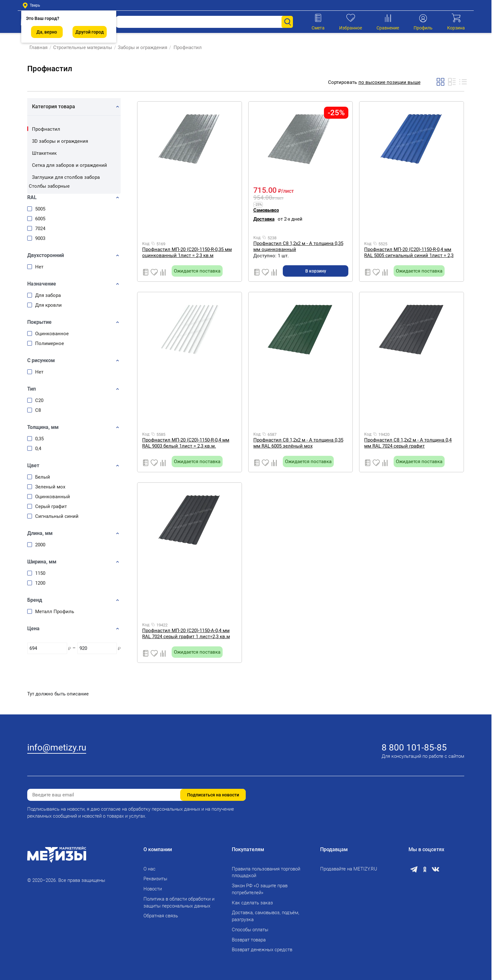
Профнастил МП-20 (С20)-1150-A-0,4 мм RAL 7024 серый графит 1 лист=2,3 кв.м (186, 634)
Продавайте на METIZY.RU (349, 869)
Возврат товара (249, 940)
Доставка (264, 219)
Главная (36, 47)
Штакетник (44, 153)
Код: (146, 244)
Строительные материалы (80, 47)
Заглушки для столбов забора (66, 177)
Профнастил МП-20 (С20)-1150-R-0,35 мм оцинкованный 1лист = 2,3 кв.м (187, 252)
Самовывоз (266, 210)
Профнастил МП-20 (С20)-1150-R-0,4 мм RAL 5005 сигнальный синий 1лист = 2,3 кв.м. (409, 252)
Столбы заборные (49, 186)
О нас (149, 869)
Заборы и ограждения (140, 47)
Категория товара (54, 107)
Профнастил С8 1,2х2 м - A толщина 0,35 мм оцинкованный (298, 246)
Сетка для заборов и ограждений (70, 165)
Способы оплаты (250, 930)
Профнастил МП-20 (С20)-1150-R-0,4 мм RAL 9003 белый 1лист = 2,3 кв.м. (186, 443)
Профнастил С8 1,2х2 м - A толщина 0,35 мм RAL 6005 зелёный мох (298, 443)
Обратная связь (161, 916)
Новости (153, 889)
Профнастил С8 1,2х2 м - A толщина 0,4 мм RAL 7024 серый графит (408, 443)
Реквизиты (155, 879)
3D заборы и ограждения (60, 141)
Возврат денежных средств (262, 950)
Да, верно (47, 32)
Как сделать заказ (252, 903)
